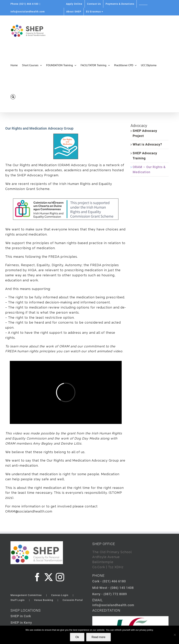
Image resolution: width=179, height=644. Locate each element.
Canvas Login (60, 595)
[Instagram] (60, 577)
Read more (99, 637)
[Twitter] (49, 577)
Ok (77, 637)
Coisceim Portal (73, 600)
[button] (13, 97)
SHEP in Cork (21, 616)
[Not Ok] (175, 635)
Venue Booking (44, 600)
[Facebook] (37, 577)
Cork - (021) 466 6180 (109, 581)
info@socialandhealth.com (28, 12)
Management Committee (26, 595)
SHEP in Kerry (21, 623)
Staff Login (18, 600)
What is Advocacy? (147, 144)
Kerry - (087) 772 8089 (110, 594)
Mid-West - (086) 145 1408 (113, 588)
